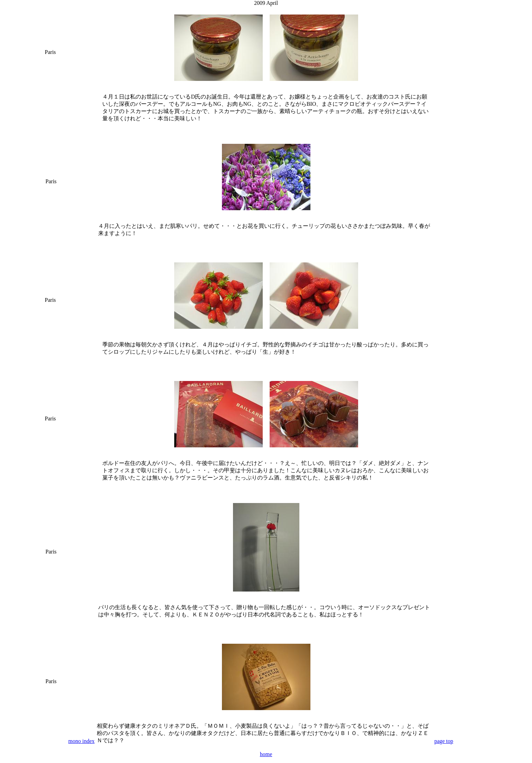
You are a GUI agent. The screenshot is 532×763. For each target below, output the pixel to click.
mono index (82, 741)
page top (444, 741)
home (266, 754)
